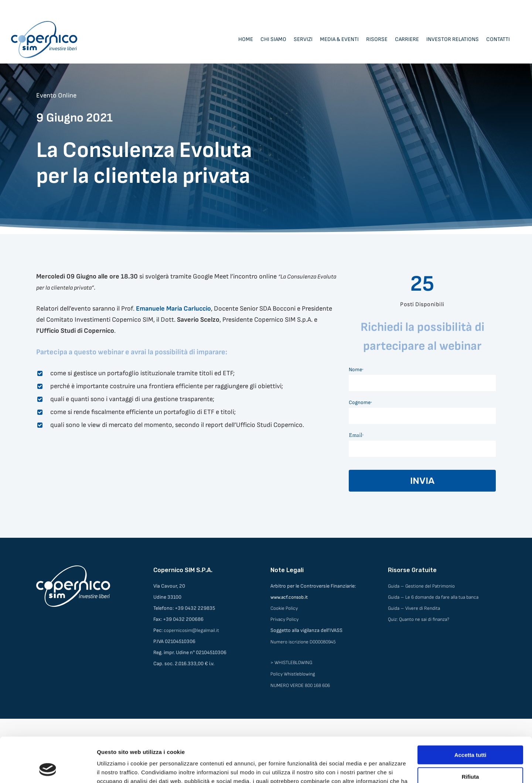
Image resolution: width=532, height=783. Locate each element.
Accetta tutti (470, 713)
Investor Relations (453, 40)
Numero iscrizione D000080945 (303, 642)
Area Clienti (465, 8)
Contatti (498, 40)
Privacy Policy (284, 619)
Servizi (303, 40)
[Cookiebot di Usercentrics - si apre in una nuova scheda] (48, 769)
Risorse (377, 40)
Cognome (360, 402)
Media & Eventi (339, 40)
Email (356, 435)
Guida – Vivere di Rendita (414, 608)
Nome (356, 370)
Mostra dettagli (117, 768)
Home (246, 40)
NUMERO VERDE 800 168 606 (300, 685)
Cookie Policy (284, 608)
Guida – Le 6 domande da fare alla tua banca (433, 597)
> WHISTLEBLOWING (291, 663)
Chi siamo (273, 40)
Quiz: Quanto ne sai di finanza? (419, 619)
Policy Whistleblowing (293, 674)
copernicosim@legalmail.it (191, 630)
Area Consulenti (503, 8)
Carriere (407, 40)
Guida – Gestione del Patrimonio (421, 586)
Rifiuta (470, 734)
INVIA (422, 481)
